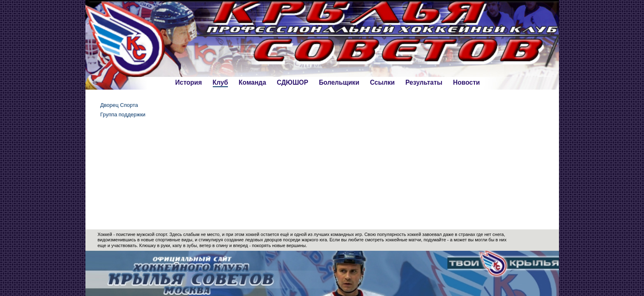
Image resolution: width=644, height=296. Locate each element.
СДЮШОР (292, 82)
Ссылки (382, 82)
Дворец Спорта (119, 105)
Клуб (221, 82)
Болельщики (339, 82)
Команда (252, 82)
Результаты (424, 82)
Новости (466, 82)
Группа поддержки (123, 114)
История (189, 82)
